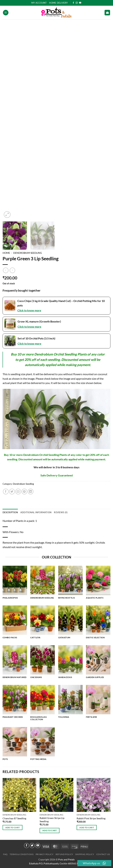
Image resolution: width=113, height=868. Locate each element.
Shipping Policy (85, 854)
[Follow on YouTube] (80, 3)
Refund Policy (64, 854)
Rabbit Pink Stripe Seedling (91, 818)
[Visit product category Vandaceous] (70, 663)
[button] (6, 13)
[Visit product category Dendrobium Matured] (15, 663)
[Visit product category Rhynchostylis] (70, 584)
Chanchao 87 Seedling (14, 818)
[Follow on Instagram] (77, 3)
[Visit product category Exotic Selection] (98, 624)
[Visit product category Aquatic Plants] (98, 584)
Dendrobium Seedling (28, 253)
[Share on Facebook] (6, 492)
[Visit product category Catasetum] (70, 624)
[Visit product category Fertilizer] (98, 703)
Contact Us (103, 854)
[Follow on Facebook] (73, 3)
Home (6, 253)
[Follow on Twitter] (32, 846)
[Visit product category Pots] (15, 745)
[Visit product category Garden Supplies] (98, 663)
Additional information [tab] (36, 512)
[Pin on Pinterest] (24, 492)
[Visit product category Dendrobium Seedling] (43, 584)
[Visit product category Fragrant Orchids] (15, 703)
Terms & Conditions (22, 854)
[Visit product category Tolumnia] (70, 703)
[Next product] (6, 270)
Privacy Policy (45, 854)
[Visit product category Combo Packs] (15, 624)
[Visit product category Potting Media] (43, 745)
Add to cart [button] (13, 827)
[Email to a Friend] (18, 492)
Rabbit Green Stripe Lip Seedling (52, 820)
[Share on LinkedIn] (31, 492)
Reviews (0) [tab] (61, 512)
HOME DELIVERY (58, 3)
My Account (39, 3)
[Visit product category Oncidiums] (43, 663)
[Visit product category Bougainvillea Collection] (43, 704)
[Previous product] (12, 270)
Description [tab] (10, 512)
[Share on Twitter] (12, 492)
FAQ (5, 854)
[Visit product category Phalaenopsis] (15, 584)
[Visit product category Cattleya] (43, 624)
